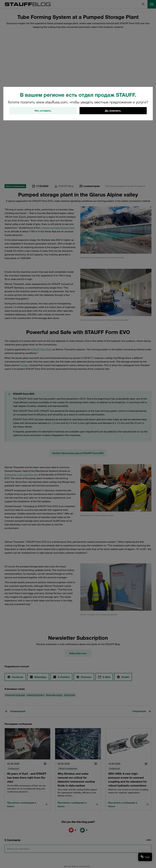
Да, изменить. (113, 111)
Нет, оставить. (43, 111)
